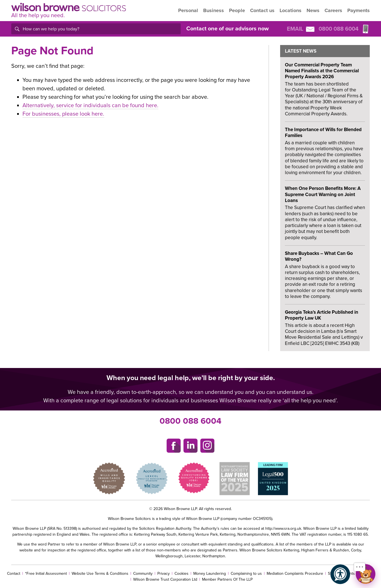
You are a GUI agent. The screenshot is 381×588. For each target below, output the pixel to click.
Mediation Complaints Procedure (295, 574)
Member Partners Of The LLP (227, 579)
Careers (333, 10)
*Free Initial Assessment (46, 574)
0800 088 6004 (190, 421)
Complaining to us (246, 574)
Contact (14, 574)
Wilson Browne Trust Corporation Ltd (165, 579)
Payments (359, 10)
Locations (291, 10)
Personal (188, 10)
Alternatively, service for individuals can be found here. (90, 106)
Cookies (182, 574)
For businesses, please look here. (63, 114)
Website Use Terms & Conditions (100, 574)
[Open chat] (366, 574)
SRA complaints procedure (351, 574)
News (313, 10)
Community (143, 574)
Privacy (164, 574)
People (237, 10)
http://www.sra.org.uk (283, 528)
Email (301, 29)
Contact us (262, 10)
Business (214, 10)
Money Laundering (210, 574)
